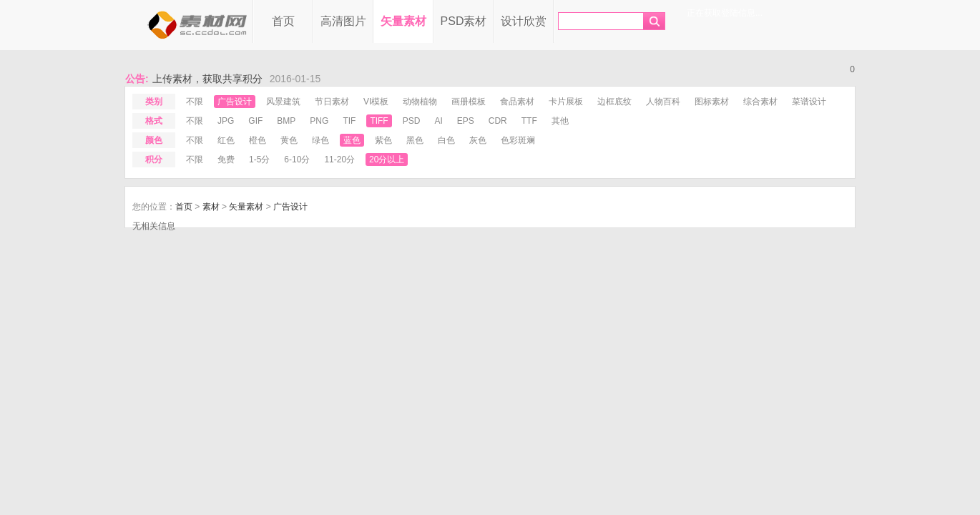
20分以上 (387, 160)
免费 (226, 160)
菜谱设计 (809, 102)
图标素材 (712, 102)
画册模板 (469, 102)
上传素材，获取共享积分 (207, 79)
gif (255, 121)
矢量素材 (403, 21)
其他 (560, 121)
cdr (498, 121)
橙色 (258, 140)
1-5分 (259, 160)
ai (438, 121)
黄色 (289, 140)
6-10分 (297, 160)
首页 (283, 21)
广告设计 (235, 102)
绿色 (320, 140)
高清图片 (343, 21)
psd (412, 121)
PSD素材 (464, 21)
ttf (529, 121)
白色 (446, 140)
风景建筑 (283, 102)
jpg (226, 121)
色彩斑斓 (518, 140)
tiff (379, 121)
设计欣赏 (524, 21)
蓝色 (352, 140)
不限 (195, 102)
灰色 (478, 140)
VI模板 (376, 102)
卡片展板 (566, 102)
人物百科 (663, 102)
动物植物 (420, 102)
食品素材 (517, 102)
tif (349, 121)
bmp (286, 121)
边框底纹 (614, 102)
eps (466, 121)
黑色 (415, 140)
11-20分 (339, 160)
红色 (226, 140)
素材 (211, 207)
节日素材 (332, 102)
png (319, 121)
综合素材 (760, 102)
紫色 (383, 140)
